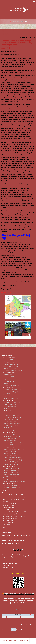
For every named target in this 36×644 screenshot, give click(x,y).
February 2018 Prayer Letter (12, 470)
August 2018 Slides (8, 508)
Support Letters (7, 356)
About (4, 527)
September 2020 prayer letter (12, 436)
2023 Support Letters (9, 387)
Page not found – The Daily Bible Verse (19, 594)
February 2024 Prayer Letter (12, 385)
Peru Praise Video (8, 520)
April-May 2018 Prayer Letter (12, 475)
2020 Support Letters (9, 432)
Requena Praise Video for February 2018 (14, 514)
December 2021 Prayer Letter (12, 413)
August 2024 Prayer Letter (11, 379)
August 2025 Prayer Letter (11, 366)
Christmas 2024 (8, 375)
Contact (4, 530)
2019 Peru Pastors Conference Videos (14, 538)
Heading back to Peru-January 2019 (14, 449)
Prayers (4, 490)
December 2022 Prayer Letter (12, 402)
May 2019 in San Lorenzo (10, 503)
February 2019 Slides (9, 505)
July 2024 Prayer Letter (10, 381)
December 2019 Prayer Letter (12, 464)
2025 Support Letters (9, 362)
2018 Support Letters (9, 466)
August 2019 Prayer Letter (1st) (12, 458)
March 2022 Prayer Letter (11, 409)
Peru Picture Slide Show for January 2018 (15, 516)
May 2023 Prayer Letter (10, 396)
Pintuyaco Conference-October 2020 (13, 495)
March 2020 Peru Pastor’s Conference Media (16, 497)
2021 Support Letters (9, 411)
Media (4, 493)
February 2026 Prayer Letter (12, 360)
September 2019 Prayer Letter (12, 462)
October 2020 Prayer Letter (11, 434)
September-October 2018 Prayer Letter (15, 481)
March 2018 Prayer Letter (11, 473)
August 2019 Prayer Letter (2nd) (13, 460)
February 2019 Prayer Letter (12, 451)
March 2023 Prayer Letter (11, 398)
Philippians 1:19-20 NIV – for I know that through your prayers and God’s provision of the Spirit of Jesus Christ (18, 601)
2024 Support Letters (9, 373)
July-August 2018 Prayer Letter (12, 479)
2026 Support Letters (9, 358)
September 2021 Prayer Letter (12, 417)
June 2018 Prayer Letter (10, 477)
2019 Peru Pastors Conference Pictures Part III (16, 535)
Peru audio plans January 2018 (12, 518)
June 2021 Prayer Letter (10, 421)
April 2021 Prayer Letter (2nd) (12, 424)
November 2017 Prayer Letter (12, 485)
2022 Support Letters (9, 400)
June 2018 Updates (8, 510)
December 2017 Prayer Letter (12, 487)
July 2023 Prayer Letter (10, 394)
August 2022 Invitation (10, 404)
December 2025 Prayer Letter (12, 364)
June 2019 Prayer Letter (10, 456)
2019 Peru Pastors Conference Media (14, 499)
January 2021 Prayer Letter (11, 430)
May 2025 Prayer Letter (10, 368)
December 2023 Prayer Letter (12, 390)
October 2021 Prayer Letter (11, 415)
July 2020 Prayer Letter (10, 439)
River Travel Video (8, 522)
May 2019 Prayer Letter (10, 453)
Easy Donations (7, 533)
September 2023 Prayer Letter (12, 392)
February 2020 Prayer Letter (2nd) (13, 443)
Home (10, 22)
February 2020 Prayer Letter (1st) (13, 445)
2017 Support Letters (9, 483)
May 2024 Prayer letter (10, 383)
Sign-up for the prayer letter (11, 543)
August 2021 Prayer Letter (11, 419)
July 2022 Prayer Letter (10, 407)
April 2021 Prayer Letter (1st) (12, 426)
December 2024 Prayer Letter (12, 377)
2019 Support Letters (9, 447)
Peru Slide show (7, 525)
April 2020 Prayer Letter (10, 441)
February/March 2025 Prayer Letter (14, 370)
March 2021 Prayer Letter (11, 428)
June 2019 (5, 501)
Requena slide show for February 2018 (14, 512)
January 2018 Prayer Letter (11, 468)
